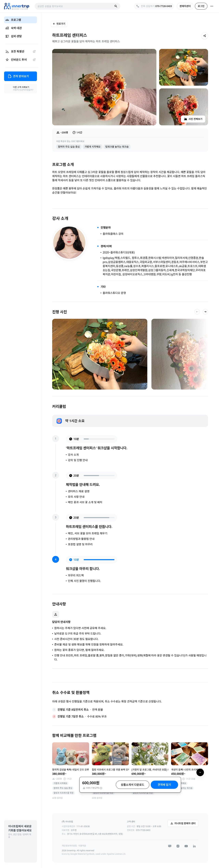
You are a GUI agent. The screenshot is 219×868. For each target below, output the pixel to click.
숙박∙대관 (14, 28)
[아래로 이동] (200, 772)
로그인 (201, 6)
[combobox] (75, 6)
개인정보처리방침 (69, 846)
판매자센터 (185, 6)
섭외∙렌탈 (14, 36)
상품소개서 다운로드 (133, 785)
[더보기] (212, 6)
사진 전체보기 (193, 119)
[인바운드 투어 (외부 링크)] (21, 60)
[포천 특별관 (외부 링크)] (21, 51)
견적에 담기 (164, 785)
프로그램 (13, 20)
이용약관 (82, 846)
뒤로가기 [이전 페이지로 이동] (59, 24)
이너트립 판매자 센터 (183, 823)
